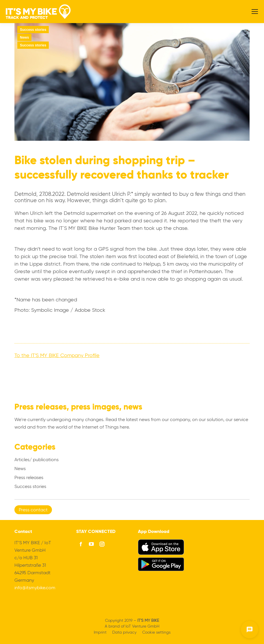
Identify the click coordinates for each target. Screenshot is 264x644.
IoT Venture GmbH (143, 626)
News (24, 37)
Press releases (29, 478)
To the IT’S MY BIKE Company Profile (57, 356)
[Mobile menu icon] (255, 12)
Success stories (33, 30)
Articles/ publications (36, 460)
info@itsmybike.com (35, 588)
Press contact (33, 510)
